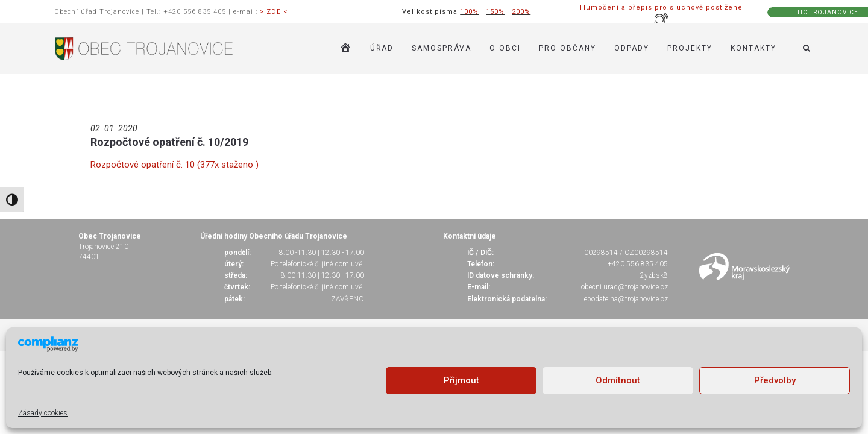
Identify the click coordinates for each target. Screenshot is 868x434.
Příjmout (461, 380)
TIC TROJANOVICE (828, 12)
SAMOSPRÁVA (442, 48)
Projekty (690, 48)
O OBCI (505, 48)
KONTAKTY (753, 48)
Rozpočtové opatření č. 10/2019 (169, 142)
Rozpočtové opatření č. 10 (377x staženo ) (175, 165)
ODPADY (632, 48)
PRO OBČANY (568, 48)
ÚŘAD (382, 48)
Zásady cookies (43, 413)
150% (495, 12)
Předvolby (775, 380)
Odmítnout (618, 380)
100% (469, 12)
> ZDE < (274, 12)
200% (521, 12)
